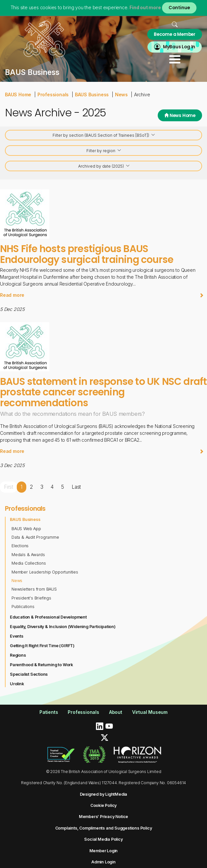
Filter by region (104, 151)
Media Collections (29, 563)
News (121, 94)
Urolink (17, 684)
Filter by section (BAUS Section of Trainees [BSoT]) (104, 136)
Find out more (145, 7)
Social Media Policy (103, 839)
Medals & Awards (28, 555)
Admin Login (103, 862)
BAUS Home (18, 94)
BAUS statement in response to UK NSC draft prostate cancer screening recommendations (103, 392)
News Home (180, 116)
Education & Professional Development (48, 617)
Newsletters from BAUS (34, 589)
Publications (23, 607)
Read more (102, 295)
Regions (18, 655)
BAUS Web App (26, 529)
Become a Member (175, 34)
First (9, 487)
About (116, 712)
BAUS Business (92, 94)
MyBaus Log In (179, 47)
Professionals (53, 94)
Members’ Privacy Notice (103, 817)
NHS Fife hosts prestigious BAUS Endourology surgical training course (87, 254)
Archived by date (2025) (104, 166)
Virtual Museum (150, 712)
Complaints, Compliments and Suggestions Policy (104, 828)
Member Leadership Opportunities (45, 572)
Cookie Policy (103, 805)
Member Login (104, 851)
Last (76, 487)
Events (17, 636)
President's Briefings (31, 598)
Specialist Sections (29, 674)
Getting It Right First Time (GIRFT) (42, 646)
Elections (20, 546)
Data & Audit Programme (35, 537)
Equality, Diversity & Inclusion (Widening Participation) (63, 627)
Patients (49, 712)
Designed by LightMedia (104, 794)
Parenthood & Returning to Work (41, 665)
